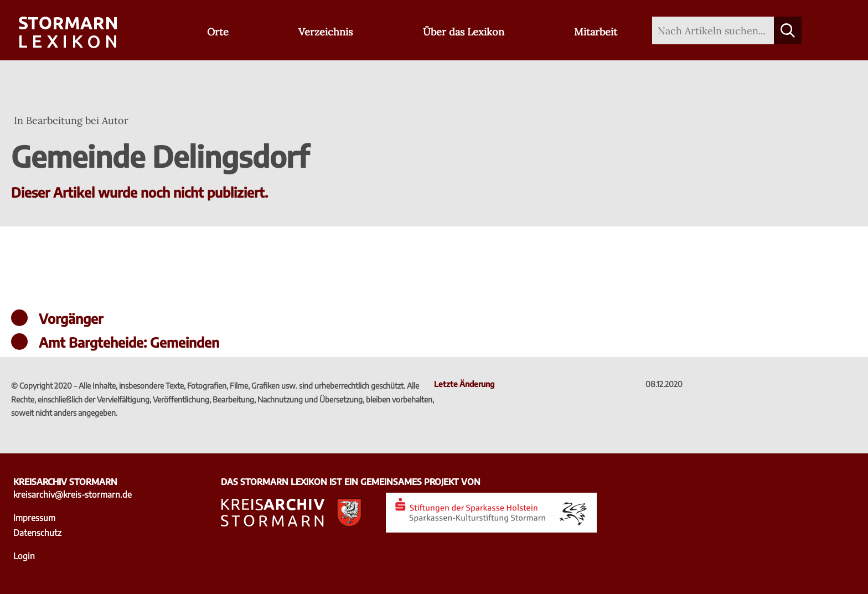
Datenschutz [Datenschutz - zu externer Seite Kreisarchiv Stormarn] (37, 532)
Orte (218, 32)
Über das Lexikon (464, 32)
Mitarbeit (596, 32)
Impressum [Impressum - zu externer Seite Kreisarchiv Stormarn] (34, 517)
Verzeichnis (325, 32)
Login (24, 556)
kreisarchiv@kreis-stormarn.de (73, 494)
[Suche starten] (788, 30)
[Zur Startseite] (68, 33)
